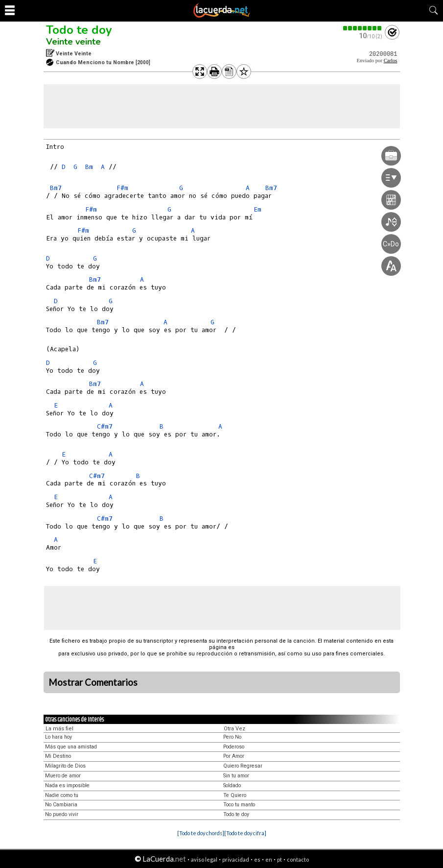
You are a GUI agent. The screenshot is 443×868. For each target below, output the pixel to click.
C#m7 (105, 426)
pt (280, 859)
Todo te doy (79, 30)
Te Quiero (235, 795)
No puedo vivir (62, 814)
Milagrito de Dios (65, 766)
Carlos (391, 60)
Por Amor (234, 756)
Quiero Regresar (243, 766)
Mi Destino (58, 756)
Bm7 (56, 188)
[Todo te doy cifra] (245, 833)
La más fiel (59, 729)
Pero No (232, 737)
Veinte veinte (73, 42)
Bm (89, 167)
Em (257, 209)
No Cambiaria (61, 805)
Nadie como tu (62, 795)
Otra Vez (234, 729)
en (269, 859)
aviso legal (204, 859)
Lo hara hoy (58, 737)
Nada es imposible (67, 785)
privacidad (236, 859)
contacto (298, 859)
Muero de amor (63, 776)
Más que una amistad (71, 747)
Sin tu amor (236, 776)
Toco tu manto (239, 805)
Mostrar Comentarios (93, 682)
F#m (122, 188)
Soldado (232, 785)
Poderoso (234, 747)
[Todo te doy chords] (201, 833)
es (257, 859)
